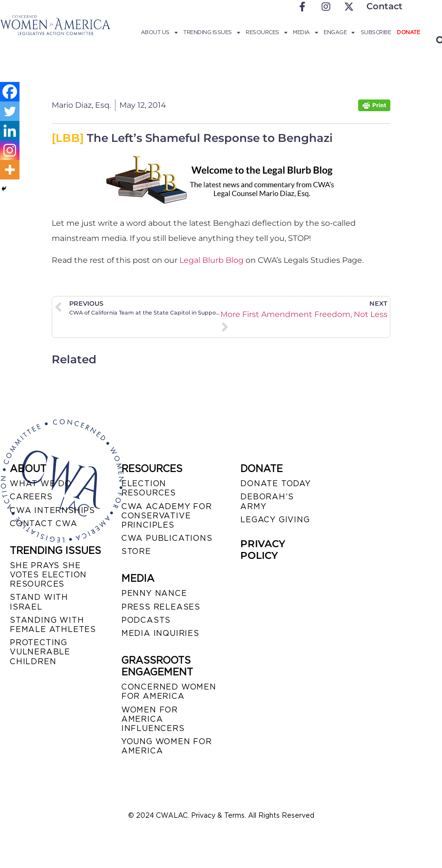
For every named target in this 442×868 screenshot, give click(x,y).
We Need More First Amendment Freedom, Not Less (305, 314)
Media (305, 32)
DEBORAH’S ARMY (267, 501)
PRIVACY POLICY (263, 550)
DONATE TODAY (276, 483)
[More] (10, 170)
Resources (266, 32)
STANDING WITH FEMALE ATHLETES (53, 625)
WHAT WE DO (41, 483)
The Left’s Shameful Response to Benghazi (192, 138)
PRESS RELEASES (161, 607)
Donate (408, 32)
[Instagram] (10, 150)
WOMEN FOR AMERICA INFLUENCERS (153, 719)
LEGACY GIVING (275, 520)
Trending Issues (211, 32)
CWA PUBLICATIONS (167, 538)
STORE (136, 551)
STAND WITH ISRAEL (39, 602)
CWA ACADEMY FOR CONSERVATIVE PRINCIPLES (167, 516)
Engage (339, 32)
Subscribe (376, 32)
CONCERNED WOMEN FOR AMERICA (169, 691)
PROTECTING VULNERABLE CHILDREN (40, 652)
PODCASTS (146, 620)
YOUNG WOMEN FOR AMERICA (167, 746)
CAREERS (31, 497)
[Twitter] (10, 111)
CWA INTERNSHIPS (52, 510)
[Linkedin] (10, 131)
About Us (159, 32)
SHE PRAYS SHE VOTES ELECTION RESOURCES (48, 575)
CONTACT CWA (44, 523)
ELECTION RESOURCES (149, 488)
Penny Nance (154, 593)
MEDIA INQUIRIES (160, 633)
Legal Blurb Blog (211, 260)
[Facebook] (10, 92)
